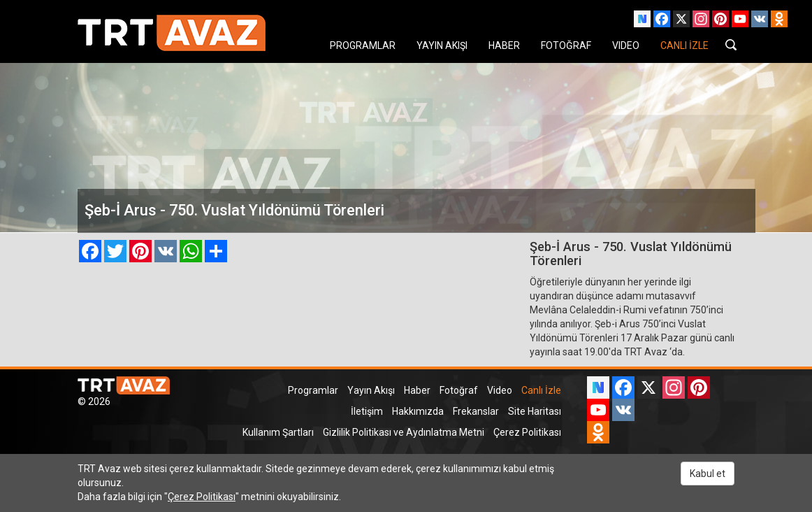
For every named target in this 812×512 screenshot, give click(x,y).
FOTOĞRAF (566, 45)
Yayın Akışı (371, 390)
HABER (504, 45)
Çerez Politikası (527, 432)
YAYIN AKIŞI (442, 45)
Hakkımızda (418, 411)
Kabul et (708, 474)
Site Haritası (535, 411)
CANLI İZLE (684, 45)
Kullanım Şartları (278, 432)
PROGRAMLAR (363, 45)
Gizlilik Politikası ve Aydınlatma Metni (404, 432)
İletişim (367, 411)
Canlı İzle (541, 390)
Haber (417, 390)
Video (500, 390)
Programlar (313, 390)
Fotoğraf (459, 390)
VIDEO (626, 45)
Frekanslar (476, 411)
